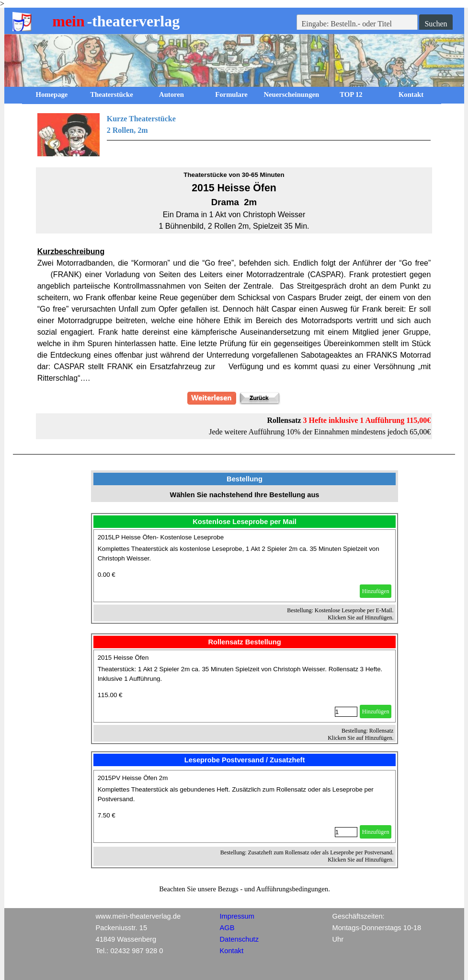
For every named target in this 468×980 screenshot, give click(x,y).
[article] (245, 566)
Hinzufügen (376, 591)
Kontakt (411, 94)
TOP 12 (351, 94)
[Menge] (346, 712)
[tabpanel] (234, 135)
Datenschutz (239, 939)
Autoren (171, 94)
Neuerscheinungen (292, 94)
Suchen (436, 24)
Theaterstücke (112, 94)
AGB (227, 928)
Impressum (237, 916)
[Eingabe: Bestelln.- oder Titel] (357, 24)
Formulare (231, 94)
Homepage (52, 94)
